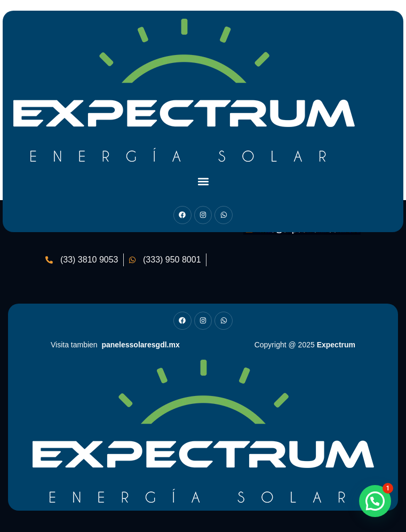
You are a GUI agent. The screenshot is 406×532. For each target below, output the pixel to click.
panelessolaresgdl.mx (140, 345)
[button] (203, 181)
